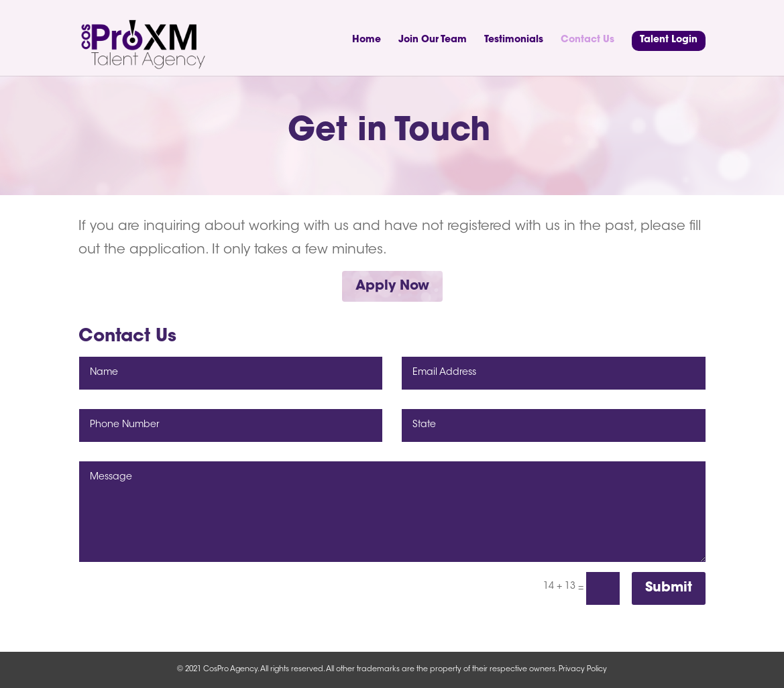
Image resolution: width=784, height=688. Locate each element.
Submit (669, 588)
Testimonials (514, 40)
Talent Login (669, 40)
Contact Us (587, 40)
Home (367, 40)
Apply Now (392, 286)
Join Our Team (433, 40)
